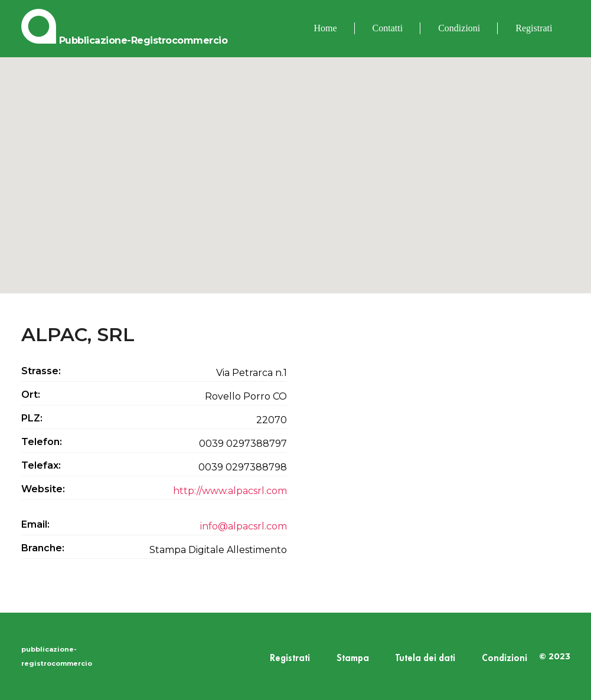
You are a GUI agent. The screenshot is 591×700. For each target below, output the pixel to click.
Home (326, 28)
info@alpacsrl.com (244, 526)
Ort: (31, 395)
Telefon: (42, 442)
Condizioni (459, 28)
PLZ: (32, 418)
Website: (43, 489)
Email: (35, 524)
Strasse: (41, 371)
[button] (296, 164)
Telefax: (41, 465)
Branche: (43, 548)
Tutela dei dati (425, 658)
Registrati (534, 28)
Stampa (353, 658)
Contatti (388, 28)
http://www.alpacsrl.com (230, 491)
